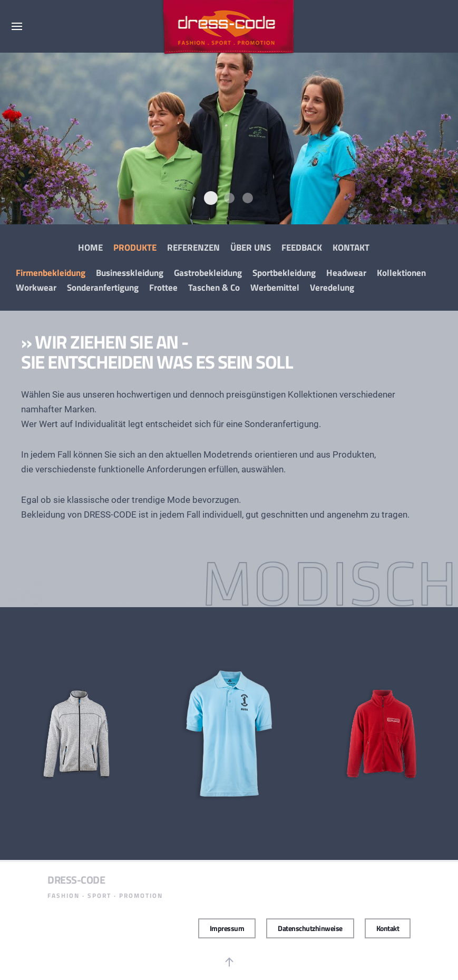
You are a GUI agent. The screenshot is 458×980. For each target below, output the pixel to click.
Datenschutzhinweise (310, 928)
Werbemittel (275, 287)
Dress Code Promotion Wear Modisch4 (229, 198)
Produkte (135, 247)
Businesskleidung (130, 273)
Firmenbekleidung (51, 273)
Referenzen (193, 247)
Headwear (346, 273)
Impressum (227, 928)
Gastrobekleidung (208, 273)
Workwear (36, 287)
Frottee (163, 287)
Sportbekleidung (284, 273)
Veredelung (332, 287)
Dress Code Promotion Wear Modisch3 (248, 198)
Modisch (211, 198)
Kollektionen (401, 273)
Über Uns (251, 247)
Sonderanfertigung (103, 287)
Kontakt (351, 247)
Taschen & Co (214, 287)
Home (90, 247)
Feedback (302, 247)
